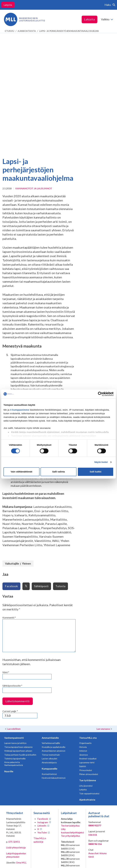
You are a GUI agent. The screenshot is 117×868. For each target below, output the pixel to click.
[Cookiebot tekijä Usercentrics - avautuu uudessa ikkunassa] (100, 394)
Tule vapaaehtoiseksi (89, 677)
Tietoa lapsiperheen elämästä (18, 630)
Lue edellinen (14, 612)
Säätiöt (83, 650)
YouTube (42, 716)
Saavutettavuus (14, 863)
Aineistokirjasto (49, 646)
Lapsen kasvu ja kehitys (15, 626)
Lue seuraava (103, 612)
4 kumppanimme (20, 410)
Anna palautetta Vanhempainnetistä (14, 647)
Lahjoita (8, 5)
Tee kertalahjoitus (70, 709)
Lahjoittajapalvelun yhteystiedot (16, 738)
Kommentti (9, 501)
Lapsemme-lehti (87, 646)
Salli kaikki (96, 472)
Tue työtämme (88, 664)
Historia (83, 630)
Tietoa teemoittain (51, 638)
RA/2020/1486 (69, 793)
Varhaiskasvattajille (51, 626)
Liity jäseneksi (86, 669)
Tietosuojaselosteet (17, 859)
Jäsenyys (84, 638)
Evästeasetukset (43, 861)
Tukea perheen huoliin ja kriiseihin (20, 638)
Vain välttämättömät (21, 472)
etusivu (10, 31)
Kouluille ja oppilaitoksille (54, 630)
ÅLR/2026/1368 (70, 821)
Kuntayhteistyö (49, 657)
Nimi (6, 555)
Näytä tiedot (101, 462)
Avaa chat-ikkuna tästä (97, 738)
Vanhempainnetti (14, 621)
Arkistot (83, 634)
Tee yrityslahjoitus (70, 719)
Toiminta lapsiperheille (15, 642)
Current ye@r (10, 594)
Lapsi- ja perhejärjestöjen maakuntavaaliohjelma (69, 31)
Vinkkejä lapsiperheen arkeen (18, 634)
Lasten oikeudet (50, 642)
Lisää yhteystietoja (16, 731)
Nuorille (9, 655)
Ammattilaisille (50, 621)
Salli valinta (59, 472)
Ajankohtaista (27, 31)
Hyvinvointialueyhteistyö (54, 661)
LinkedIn (42, 709)
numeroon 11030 (70, 768)
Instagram (43, 705)
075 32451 (14, 725)
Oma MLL (21, 746)
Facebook (43, 702)
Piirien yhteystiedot (89, 657)
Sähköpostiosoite (12, 569)
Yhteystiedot (86, 654)
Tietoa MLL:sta (88, 621)
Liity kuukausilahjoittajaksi (72, 714)
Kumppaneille (50, 652)
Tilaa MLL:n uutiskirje (40, 723)
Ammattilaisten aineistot (54, 634)
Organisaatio (85, 626)
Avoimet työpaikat (88, 642)
